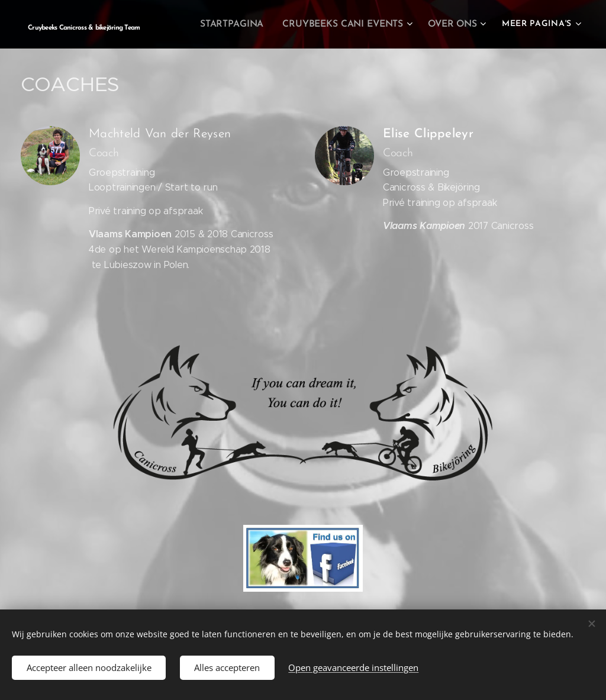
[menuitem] (240, 24)
